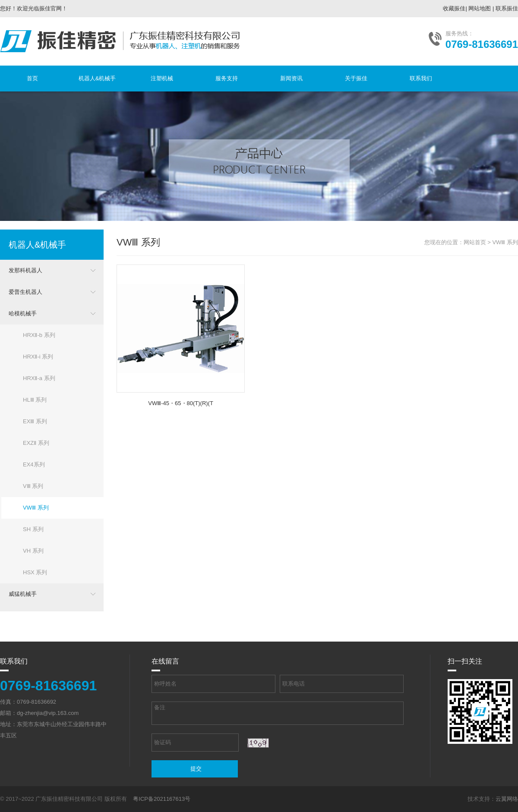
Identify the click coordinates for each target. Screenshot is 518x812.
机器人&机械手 (97, 78)
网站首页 (475, 242)
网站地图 (480, 8)
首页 (32, 78)
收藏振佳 (454, 8)
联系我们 (421, 78)
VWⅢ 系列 (36, 508)
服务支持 (227, 78)
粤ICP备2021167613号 (162, 799)
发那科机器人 (25, 270)
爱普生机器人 (25, 292)
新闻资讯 (291, 78)
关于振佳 (356, 78)
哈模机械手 (23, 313)
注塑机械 (162, 78)
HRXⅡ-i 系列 (38, 357)
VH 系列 (33, 551)
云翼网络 (507, 799)
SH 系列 (33, 529)
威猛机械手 (23, 594)
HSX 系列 (35, 572)
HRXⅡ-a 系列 (39, 378)
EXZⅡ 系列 (36, 443)
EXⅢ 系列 (35, 421)
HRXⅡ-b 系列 (39, 335)
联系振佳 (507, 8)
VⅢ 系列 (33, 486)
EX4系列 (34, 464)
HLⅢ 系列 (35, 400)
